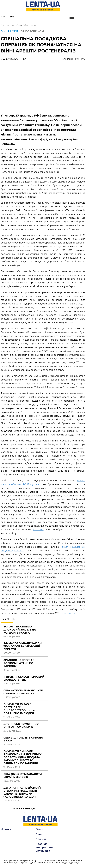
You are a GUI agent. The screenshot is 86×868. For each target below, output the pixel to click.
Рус (12, 17)
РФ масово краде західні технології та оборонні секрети (23, 646)
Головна (5, 25)
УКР (77, 59)
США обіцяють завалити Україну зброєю (23, 776)
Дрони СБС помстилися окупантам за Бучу (22, 726)
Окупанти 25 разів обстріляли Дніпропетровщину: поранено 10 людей (19, 709)
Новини (6, 829)
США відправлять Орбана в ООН (23, 739)
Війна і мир (29, 25)
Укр (3, 17)
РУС (83, 59)
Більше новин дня (25, 809)
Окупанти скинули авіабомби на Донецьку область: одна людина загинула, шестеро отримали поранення (22, 757)
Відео (39, 834)
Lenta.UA (38, 530)
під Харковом (67, 613)
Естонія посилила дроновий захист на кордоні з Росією (20, 630)
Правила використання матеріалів (45, 847)
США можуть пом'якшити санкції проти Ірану (23, 692)
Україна (16, 25)
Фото (39, 829)
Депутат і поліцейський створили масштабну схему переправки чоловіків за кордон (22, 792)
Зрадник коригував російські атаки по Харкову (19, 663)
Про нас (41, 839)
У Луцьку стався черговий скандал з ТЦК (24, 678)
